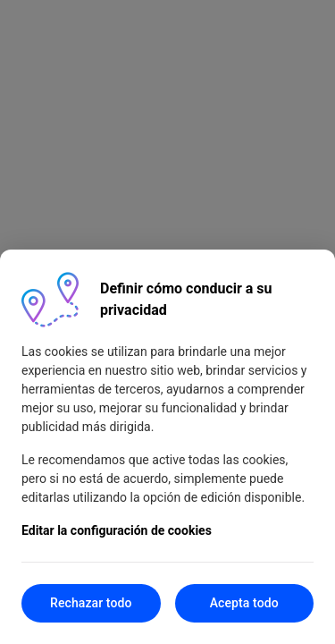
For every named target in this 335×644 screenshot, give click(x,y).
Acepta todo (244, 603)
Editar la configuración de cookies (117, 530)
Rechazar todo (91, 603)
